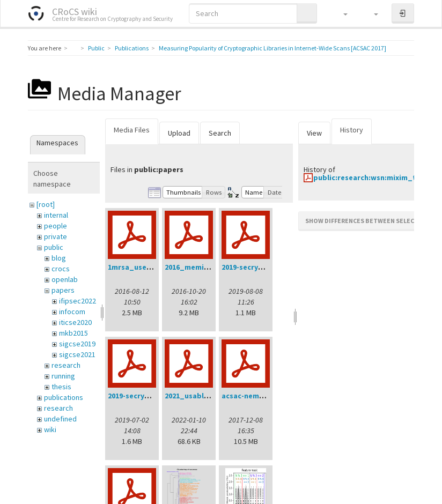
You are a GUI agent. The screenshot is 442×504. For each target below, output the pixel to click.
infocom (72, 312)
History (352, 130)
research (66, 365)
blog (59, 258)
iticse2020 (75, 322)
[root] (46, 204)
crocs (61, 269)
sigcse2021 (77, 354)
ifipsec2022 (78, 301)
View (314, 133)
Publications (132, 48)
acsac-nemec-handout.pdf (268, 396)
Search (220, 133)
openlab (65, 279)
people (56, 226)
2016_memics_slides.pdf (208, 267)
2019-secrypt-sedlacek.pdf (155, 396)
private (56, 236)
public (54, 247)
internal (56, 215)
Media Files (132, 130)
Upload (179, 133)
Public (96, 48)
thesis (61, 387)
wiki (50, 429)
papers (63, 290)
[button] (340, 13)
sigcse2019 (77, 344)
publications (64, 397)
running (63, 376)
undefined (60, 419)
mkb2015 (73, 333)
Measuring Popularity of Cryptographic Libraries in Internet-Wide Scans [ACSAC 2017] (272, 48)
